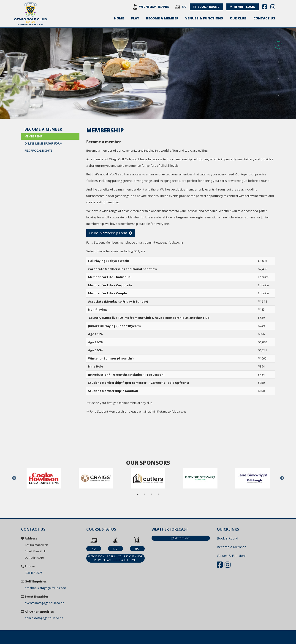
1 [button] (138, 494)
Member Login (243, 7)
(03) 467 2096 (33, 573)
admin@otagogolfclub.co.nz (44, 618)
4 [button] (158, 494)
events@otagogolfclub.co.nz (44, 603)
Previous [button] (14, 478)
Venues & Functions (204, 18)
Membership (34, 136)
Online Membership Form (43, 143)
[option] (44, 478)
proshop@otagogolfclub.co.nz (46, 588)
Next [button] (282, 478)
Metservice (181, 538)
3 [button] (152, 494)
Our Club (238, 18)
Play (135, 18)
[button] (278, 45)
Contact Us (264, 18)
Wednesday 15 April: (155, 7)
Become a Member (162, 18)
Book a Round (206, 7)
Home (119, 18)
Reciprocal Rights (38, 150)
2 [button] (145, 494)
